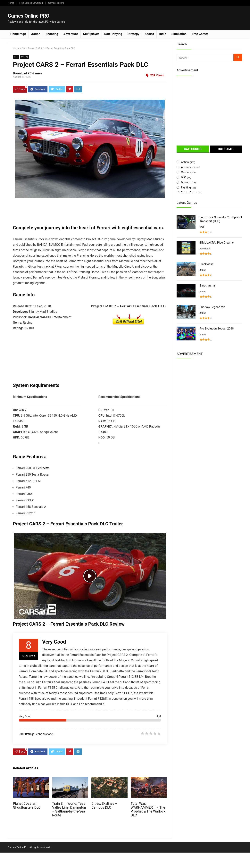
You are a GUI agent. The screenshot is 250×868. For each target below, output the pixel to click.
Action (36, 34)
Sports (149, 34)
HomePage (18, 34)
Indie (163, 34)
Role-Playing (113, 34)
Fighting (186, 188)
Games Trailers (56, 3)
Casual (185, 172)
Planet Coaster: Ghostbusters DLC (27, 805)
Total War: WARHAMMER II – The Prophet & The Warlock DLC (148, 809)
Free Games (200, 34)
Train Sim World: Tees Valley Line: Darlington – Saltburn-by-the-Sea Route (69, 809)
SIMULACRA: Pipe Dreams (217, 243)
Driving (25, 57)
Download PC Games (28, 73)
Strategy (133, 34)
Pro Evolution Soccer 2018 (217, 329)
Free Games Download (31, 3)
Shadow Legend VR (212, 307)
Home (11, 3)
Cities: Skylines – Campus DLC (104, 805)
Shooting (52, 34)
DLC (24, 48)
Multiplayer (91, 34)
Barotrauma (207, 286)
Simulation (179, 34)
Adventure (71, 34)
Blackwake (207, 264)
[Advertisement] (171, 18)
